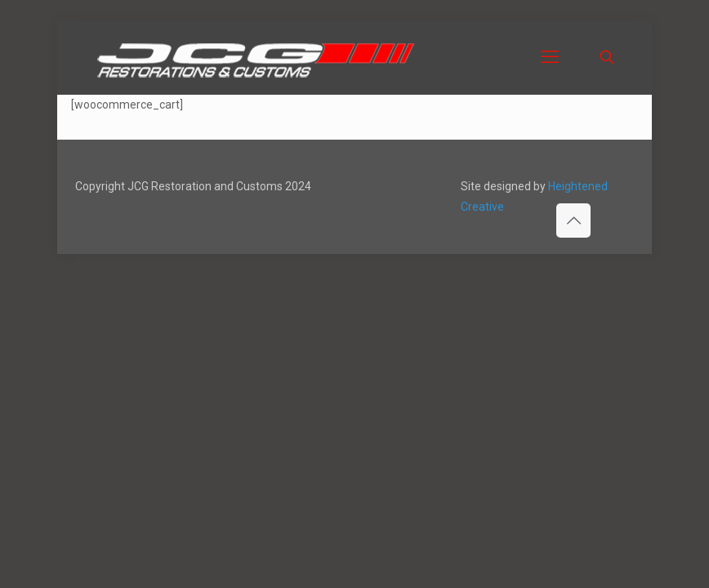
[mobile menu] (550, 57)
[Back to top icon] (573, 220)
